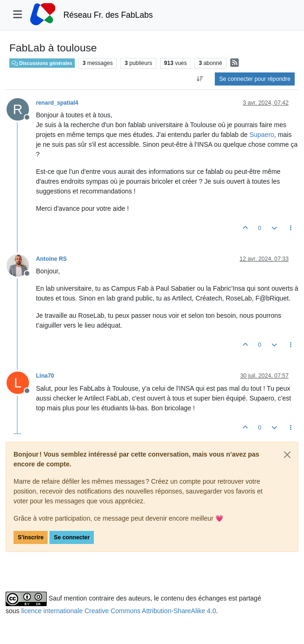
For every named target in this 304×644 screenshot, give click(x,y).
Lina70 (45, 376)
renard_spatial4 (57, 103)
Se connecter (72, 537)
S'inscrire (31, 537)
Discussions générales (42, 63)
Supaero (262, 135)
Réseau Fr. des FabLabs (108, 15)
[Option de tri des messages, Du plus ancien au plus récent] (200, 79)
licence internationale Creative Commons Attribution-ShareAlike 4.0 (118, 611)
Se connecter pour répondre (255, 79)
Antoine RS (51, 259)
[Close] (287, 455)
